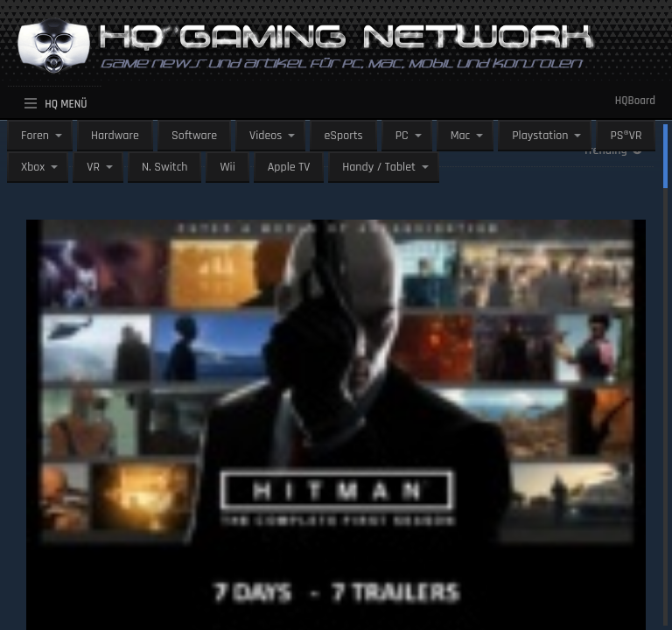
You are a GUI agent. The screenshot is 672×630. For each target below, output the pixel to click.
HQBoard (635, 101)
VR (93, 167)
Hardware (115, 136)
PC (402, 136)
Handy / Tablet (379, 167)
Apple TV (289, 167)
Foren (35, 136)
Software (194, 136)
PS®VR (626, 136)
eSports (343, 136)
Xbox (33, 167)
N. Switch (165, 167)
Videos (266, 136)
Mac (461, 136)
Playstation (540, 136)
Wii (227, 167)
